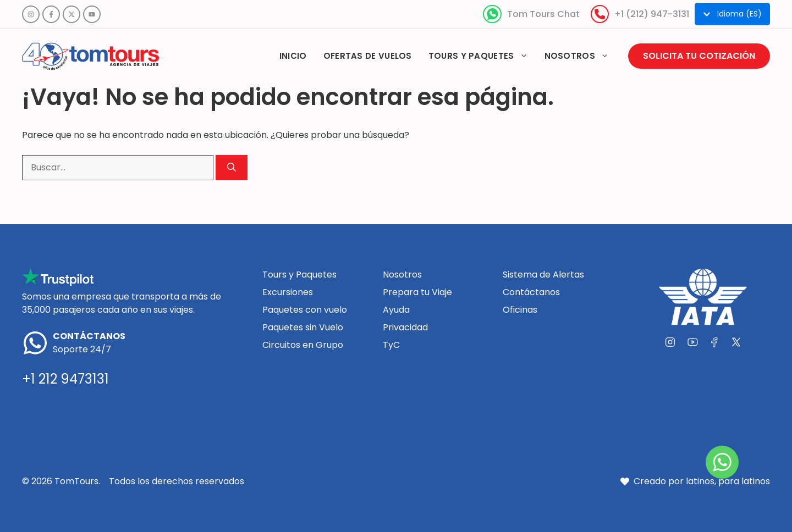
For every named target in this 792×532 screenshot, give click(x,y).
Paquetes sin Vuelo (303, 327)
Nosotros (581, 56)
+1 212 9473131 (65, 379)
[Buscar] (232, 168)
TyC (391, 345)
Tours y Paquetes (299, 275)
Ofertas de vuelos (368, 56)
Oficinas (520, 310)
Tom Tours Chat (543, 14)
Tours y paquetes (482, 56)
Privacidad (405, 327)
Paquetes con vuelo (305, 310)
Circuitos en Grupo (303, 345)
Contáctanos (531, 292)
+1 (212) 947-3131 (652, 14)
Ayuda (396, 310)
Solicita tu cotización (699, 56)
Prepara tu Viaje (417, 292)
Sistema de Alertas (543, 275)
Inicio (293, 56)
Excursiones (288, 292)
